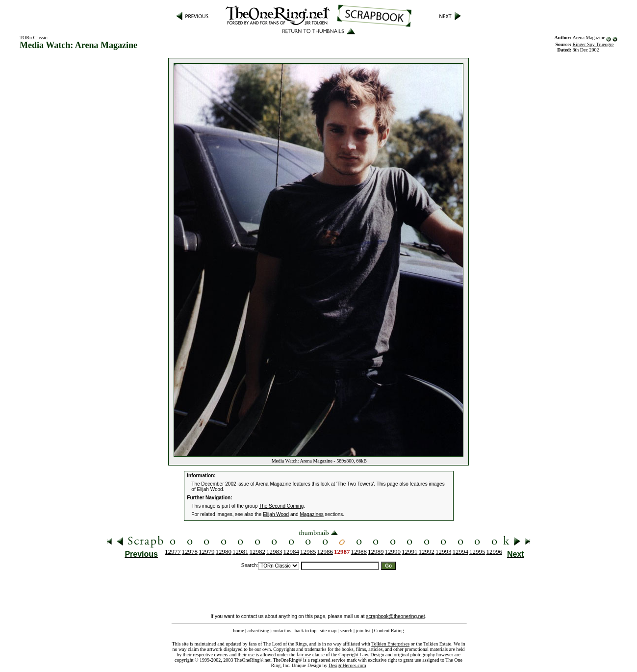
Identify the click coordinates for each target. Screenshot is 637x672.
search (346, 631)
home (238, 631)
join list (363, 631)
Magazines (311, 514)
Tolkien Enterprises (390, 644)
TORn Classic (33, 38)
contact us (281, 631)
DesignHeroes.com (347, 665)
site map (328, 631)
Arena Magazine (589, 38)
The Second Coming (281, 506)
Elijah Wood (276, 514)
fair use (304, 655)
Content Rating (389, 631)
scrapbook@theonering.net (395, 616)
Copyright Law (353, 655)
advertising (258, 631)
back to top (306, 631)
